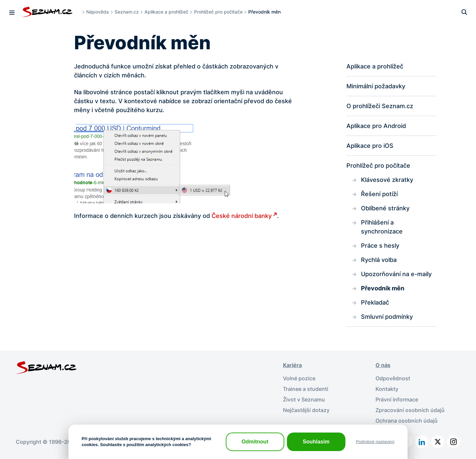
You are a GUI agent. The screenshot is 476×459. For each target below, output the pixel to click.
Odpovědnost (393, 378)
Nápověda (98, 12)
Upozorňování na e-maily (396, 274)
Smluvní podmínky (387, 317)
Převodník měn (383, 288)
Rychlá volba (379, 260)
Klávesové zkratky (387, 180)
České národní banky (242, 216)
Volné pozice (299, 378)
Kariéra (292, 365)
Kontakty (387, 389)
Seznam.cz (127, 12)
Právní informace (397, 399)
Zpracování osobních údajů (410, 410)
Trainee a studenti (306, 389)
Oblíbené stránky (385, 208)
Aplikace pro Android (376, 126)
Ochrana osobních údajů (407, 421)
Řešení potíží (379, 194)
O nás (383, 365)
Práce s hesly (380, 246)
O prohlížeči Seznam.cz (380, 106)
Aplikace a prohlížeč (166, 12)
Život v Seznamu (304, 399)
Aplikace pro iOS (370, 146)
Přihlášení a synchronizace (382, 227)
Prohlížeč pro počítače (218, 12)
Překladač (375, 302)
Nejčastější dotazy (306, 410)
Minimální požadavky (376, 86)
